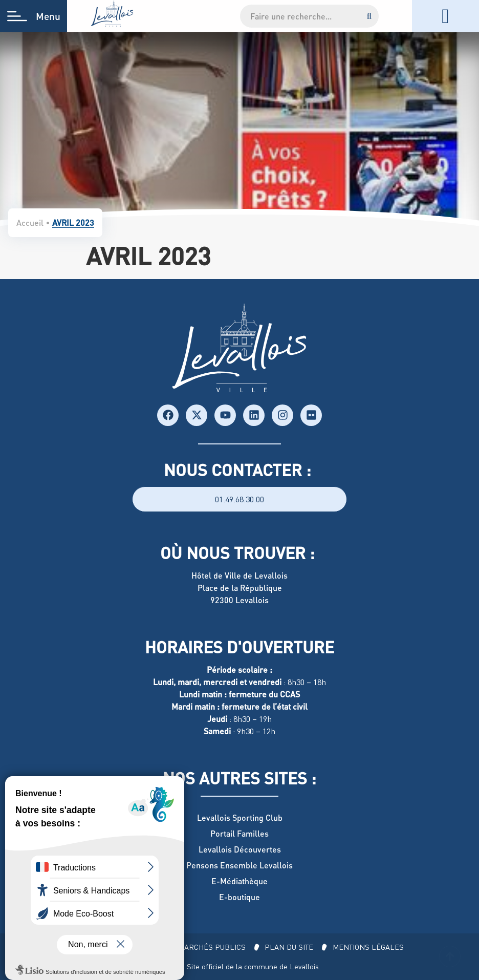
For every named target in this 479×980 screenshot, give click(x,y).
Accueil (30, 222)
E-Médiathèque (239, 881)
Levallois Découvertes (240, 849)
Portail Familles (239, 833)
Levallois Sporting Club (240, 817)
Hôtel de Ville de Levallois (239, 575)
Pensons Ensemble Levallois (239, 865)
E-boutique (239, 897)
